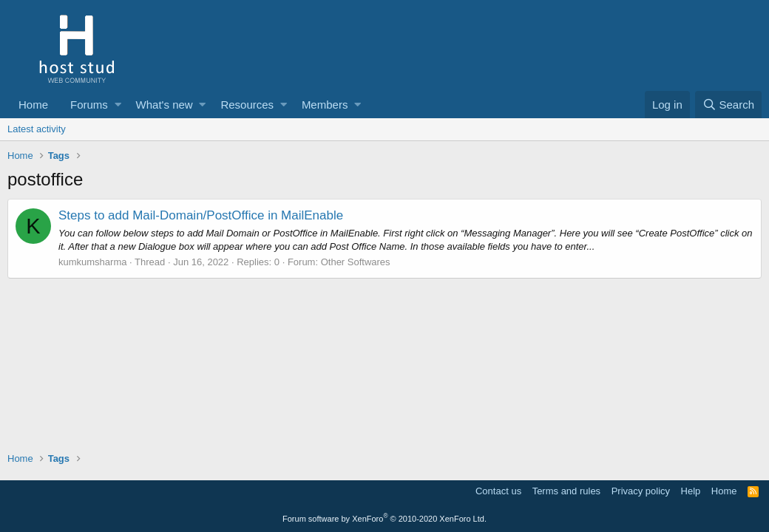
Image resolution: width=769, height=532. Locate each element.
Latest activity (37, 129)
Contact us (498, 491)
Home (33, 105)
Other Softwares (356, 262)
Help (691, 491)
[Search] (728, 105)
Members (325, 105)
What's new (165, 105)
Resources (247, 105)
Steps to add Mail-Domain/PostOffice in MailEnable (201, 215)
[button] (118, 105)
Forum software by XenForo (384, 519)
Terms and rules (566, 491)
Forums (89, 105)
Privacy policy (641, 491)
